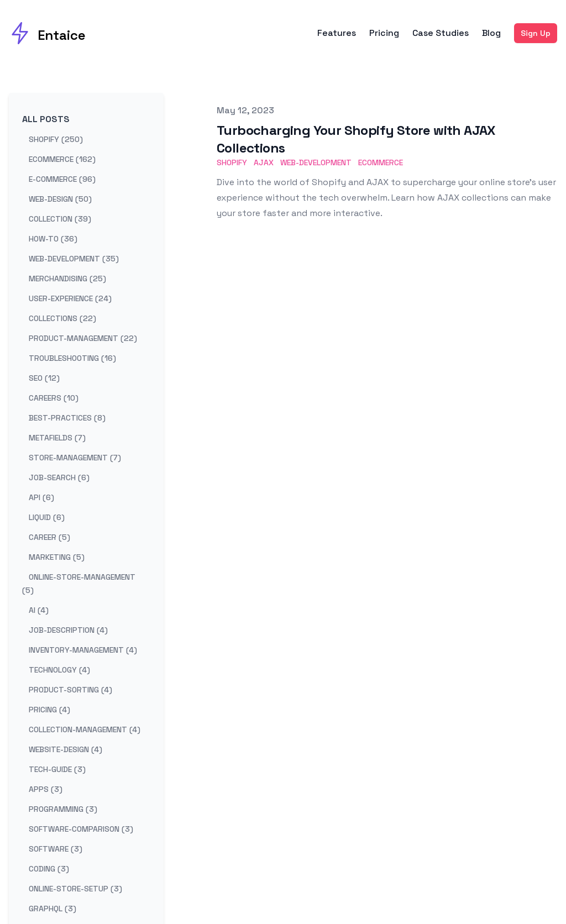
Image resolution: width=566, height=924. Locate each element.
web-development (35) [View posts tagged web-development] (74, 259)
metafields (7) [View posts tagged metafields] (57, 438)
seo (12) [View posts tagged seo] (44, 378)
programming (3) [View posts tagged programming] (63, 809)
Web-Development (316, 162)
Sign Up (536, 33)
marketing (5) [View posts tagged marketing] (57, 557)
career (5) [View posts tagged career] (49, 537)
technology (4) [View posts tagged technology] (59, 670)
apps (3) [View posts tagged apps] (46, 789)
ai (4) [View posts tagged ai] (39, 610)
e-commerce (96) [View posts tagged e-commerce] (62, 179)
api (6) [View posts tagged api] (41, 497)
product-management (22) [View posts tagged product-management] (83, 338)
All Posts (46, 119)
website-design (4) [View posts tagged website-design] (65, 749)
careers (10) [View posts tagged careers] (54, 398)
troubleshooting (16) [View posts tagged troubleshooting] (72, 358)
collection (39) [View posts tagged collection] (60, 219)
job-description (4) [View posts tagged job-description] (68, 630)
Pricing (384, 33)
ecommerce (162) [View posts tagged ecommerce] (62, 159)
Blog (491, 33)
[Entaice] (47, 33)
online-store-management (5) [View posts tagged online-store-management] (79, 584)
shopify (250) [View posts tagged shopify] (56, 139)
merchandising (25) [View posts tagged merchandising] (67, 279)
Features (337, 33)
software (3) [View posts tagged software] (56, 849)
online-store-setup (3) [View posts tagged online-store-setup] (75, 889)
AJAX (264, 162)
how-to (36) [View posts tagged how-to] (53, 239)
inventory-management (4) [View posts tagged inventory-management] (83, 650)
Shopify (232, 162)
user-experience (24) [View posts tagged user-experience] (70, 298)
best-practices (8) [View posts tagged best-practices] (67, 418)
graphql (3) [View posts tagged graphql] (53, 909)
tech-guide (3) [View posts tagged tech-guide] (57, 769)
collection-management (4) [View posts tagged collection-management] (85, 729)
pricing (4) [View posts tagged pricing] (49, 710)
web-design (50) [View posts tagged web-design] (60, 199)
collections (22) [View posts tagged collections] (62, 318)
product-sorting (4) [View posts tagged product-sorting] (70, 690)
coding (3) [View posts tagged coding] (49, 869)
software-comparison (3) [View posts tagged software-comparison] (81, 829)
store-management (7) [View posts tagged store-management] (75, 458)
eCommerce (381, 162)
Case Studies (441, 33)
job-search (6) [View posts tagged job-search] (59, 477)
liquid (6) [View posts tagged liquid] (47, 517)
